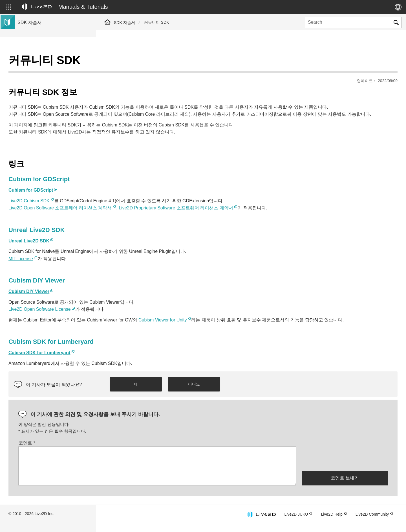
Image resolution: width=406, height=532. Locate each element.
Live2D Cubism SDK (125, 201)
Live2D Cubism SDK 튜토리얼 (45, 62)
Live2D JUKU (296, 522)
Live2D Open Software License (135, 309)
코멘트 (123, 450)
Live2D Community (372, 522)
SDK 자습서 (124, 23)
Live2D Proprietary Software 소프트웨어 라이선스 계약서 (272, 208)
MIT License (117, 259)
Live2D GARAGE (34, 134)
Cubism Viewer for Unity (258, 320)
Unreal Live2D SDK (125, 241)
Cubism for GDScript (127, 190)
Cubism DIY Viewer (125, 292)
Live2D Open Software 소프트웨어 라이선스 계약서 (156, 208)
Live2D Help (332, 522)
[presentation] (345, 466)
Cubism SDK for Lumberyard (135, 360)
